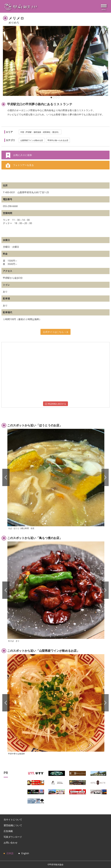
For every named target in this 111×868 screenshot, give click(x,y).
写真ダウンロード (13, 837)
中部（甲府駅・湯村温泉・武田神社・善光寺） (40, 132)
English (25, 853)
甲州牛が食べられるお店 (58, 140)
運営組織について (13, 825)
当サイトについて (13, 820)
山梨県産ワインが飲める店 (32, 140)
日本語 (10, 853)
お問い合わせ (11, 843)
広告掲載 (8, 831)
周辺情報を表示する (55, 404)
